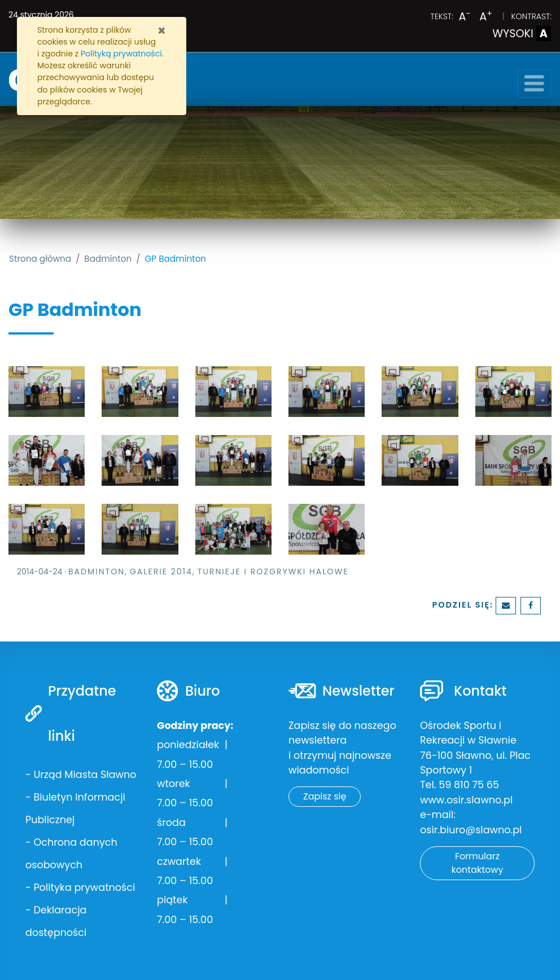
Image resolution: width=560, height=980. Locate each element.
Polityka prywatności (84, 887)
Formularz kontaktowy (478, 863)
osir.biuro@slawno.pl (471, 830)
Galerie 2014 (161, 572)
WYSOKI (522, 34)
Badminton (108, 259)
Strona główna (40, 259)
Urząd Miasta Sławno (85, 775)
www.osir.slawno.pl (466, 800)
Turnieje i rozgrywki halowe (273, 572)
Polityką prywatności (121, 54)
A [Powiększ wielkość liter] (486, 17)
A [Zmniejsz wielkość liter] (465, 17)
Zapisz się (325, 796)
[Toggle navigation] (534, 84)
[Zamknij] (162, 31)
